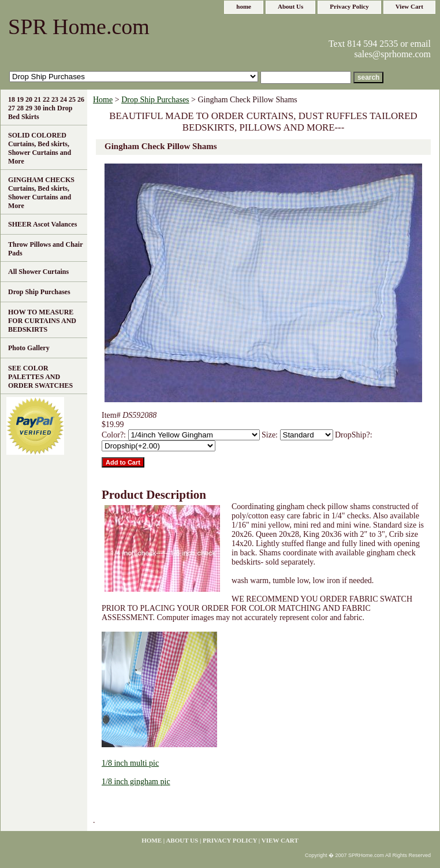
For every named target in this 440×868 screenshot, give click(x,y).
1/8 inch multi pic (130, 763)
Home (103, 100)
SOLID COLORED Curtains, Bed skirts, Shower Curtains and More (40, 148)
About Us (290, 6)
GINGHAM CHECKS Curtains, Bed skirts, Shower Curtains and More (41, 193)
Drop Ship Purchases (155, 100)
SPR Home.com (79, 27)
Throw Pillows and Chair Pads (45, 249)
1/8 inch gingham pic (136, 782)
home (244, 6)
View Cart (409, 6)
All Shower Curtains (38, 272)
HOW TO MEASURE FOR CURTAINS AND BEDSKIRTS (42, 321)
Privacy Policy (349, 6)
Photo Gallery (29, 348)
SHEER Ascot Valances (42, 224)
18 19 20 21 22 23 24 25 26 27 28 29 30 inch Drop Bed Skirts (46, 108)
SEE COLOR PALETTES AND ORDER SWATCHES (40, 377)
